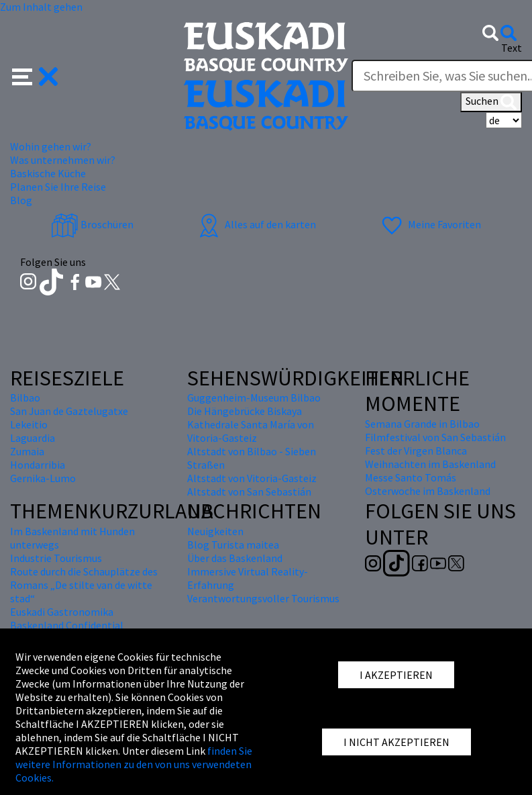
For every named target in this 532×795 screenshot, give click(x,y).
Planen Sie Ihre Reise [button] (58, 187)
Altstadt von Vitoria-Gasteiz (252, 478)
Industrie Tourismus (56, 558)
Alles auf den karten (256, 224)
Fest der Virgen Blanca (416, 451)
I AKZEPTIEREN (396, 675)
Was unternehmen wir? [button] (63, 160)
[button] (35, 75)
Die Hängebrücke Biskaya (245, 411)
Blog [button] (21, 200)
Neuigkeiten (215, 531)
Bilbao (25, 397)
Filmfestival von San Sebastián (435, 437)
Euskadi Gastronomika (62, 612)
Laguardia (33, 438)
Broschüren (92, 224)
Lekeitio (29, 424)
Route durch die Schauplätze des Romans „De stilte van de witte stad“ (84, 585)
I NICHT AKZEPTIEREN (396, 742)
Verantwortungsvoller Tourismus (263, 598)
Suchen (491, 102)
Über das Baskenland (235, 558)
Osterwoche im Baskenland (428, 491)
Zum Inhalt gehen (41, 7)
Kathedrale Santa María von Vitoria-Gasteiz (251, 431)
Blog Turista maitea (233, 545)
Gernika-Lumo (43, 478)
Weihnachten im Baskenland (430, 464)
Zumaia (27, 451)
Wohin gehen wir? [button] (51, 146)
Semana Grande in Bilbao (422, 424)
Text (512, 48)
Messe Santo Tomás (411, 477)
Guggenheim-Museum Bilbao (254, 397)
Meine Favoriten (430, 224)
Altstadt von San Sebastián (249, 492)
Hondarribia (38, 465)
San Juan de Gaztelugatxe (69, 411)
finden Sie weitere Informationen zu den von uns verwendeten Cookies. (134, 764)
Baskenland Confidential (67, 625)
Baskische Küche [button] (48, 173)
